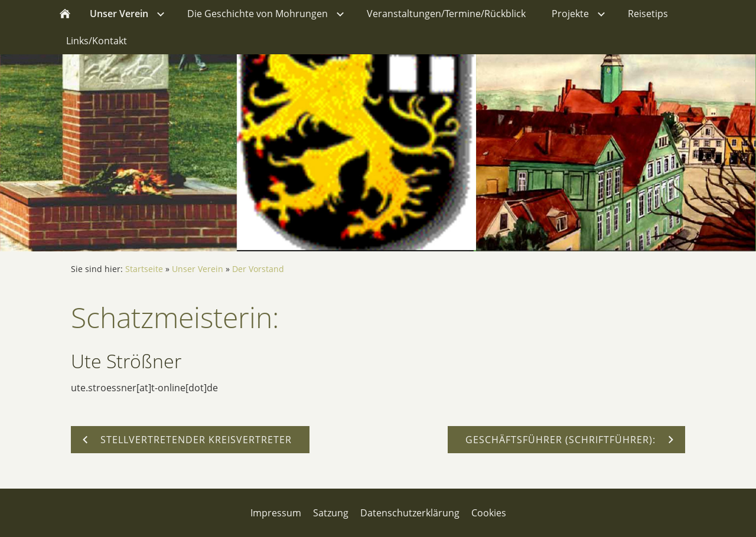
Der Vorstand (258, 269)
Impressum (276, 513)
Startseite (144, 269)
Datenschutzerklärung (410, 513)
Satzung (331, 513)
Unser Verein (198, 269)
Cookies (489, 513)
